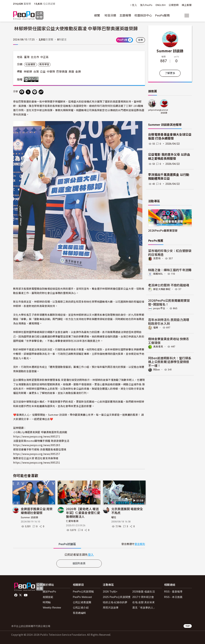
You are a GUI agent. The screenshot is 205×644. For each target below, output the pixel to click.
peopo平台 (160, 308)
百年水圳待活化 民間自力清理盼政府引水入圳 (169, 321)
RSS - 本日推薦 (173, 597)
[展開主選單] (187, 16)
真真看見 (158, 346)
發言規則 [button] (140, 544)
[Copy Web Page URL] (41, 92)
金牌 (78, 72)
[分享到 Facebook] (22, 92)
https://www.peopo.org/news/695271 (37, 436)
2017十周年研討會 (143, 597)
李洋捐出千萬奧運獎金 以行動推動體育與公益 (169, 177)
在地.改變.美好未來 (144, 602)
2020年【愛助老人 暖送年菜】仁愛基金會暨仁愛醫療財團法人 (83, 513)
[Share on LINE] (35, 92)
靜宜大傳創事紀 (162, 289)
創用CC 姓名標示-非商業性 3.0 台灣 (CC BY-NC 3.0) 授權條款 (32, 79)
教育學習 (44, 64)
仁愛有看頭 (72, 521)
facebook (16, 595)
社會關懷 (30, 64)
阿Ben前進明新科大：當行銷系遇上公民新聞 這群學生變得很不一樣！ (170, 361)
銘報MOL (159, 274)
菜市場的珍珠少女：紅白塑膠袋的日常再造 (170, 252)
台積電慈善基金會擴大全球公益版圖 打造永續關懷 (170, 137)
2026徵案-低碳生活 (144, 592)
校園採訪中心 (143, 15)
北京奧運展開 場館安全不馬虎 (127, 511)
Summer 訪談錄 (30, 517)
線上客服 (187, 5)
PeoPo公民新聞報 (83, 592)
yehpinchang (154, 110)
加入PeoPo (146, 5)
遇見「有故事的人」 (144, 608)
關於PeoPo (49, 592)
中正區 (45, 57)
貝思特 (157, 258)
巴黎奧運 (62, 72)
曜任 (114, 517)
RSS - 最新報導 (173, 592)
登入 (134, 5)
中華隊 (51, 72)
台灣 (36, 72)
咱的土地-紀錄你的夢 (115, 602)
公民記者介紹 (81, 608)
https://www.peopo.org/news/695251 (37, 462)
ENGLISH (161, 5)
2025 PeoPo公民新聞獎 (117, 597)
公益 (43, 72)
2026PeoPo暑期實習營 (163, 230)
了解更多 (170, 73)
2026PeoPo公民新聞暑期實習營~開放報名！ (169, 302)
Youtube (26, 595)
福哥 (156, 327)
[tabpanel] (79, 555)
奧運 (71, 72)
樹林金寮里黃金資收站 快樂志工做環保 (169, 340)
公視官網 (174, 5)
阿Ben (157, 369)
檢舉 (141, 40)
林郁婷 (28, 72)
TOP (188, 626)
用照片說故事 (111, 608)
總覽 (97, 15)
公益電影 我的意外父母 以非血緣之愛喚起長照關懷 (169, 157)
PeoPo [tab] (67, 544)
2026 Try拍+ (110, 592)
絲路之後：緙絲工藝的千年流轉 (170, 270)
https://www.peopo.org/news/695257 (37, 454)
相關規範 (48, 597)
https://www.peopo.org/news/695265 (37, 445)
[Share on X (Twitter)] (28, 92)
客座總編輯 (79, 613)
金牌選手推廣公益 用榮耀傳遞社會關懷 (37, 511)
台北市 (35, 57)
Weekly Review (52, 608)
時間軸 (47, 602)
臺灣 (27, 57)
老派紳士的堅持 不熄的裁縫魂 (169, 285)
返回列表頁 (79, 563)
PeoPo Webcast (82, 597)
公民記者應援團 (82, 602)
